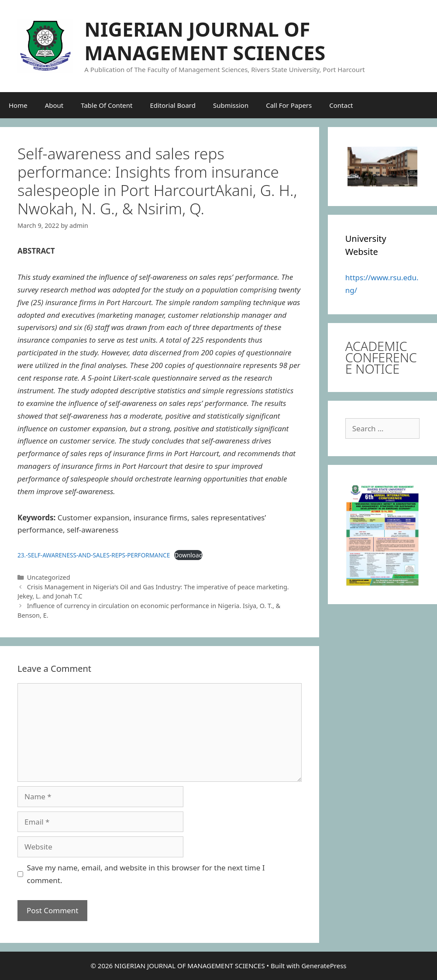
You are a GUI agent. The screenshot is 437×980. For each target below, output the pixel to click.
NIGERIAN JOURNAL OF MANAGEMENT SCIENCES (205, 41)
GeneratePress (324, 966)
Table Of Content (107, 105)
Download (188, 555)
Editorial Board (173, 105)
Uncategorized (49, 577)
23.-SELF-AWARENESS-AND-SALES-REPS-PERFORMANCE (94, 555)
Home (18, 105)
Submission (231, 105)
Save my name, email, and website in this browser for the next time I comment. (146, 874)
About (54, 105)
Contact (341, 105)
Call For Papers (289, 105)
